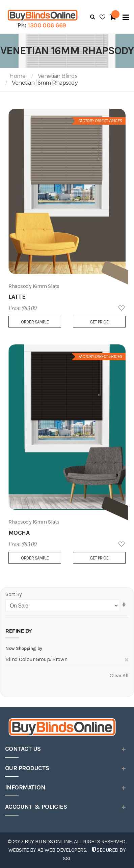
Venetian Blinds (58, 76)
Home (17, 76)
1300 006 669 (47, 25)
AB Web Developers (62, 850)
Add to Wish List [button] (121, 308)
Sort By (14, 594)
